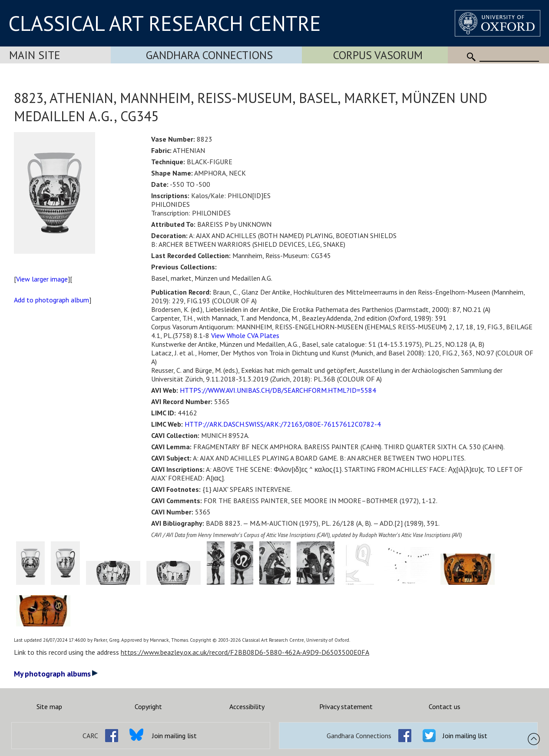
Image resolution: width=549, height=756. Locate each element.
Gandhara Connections (209, 55)
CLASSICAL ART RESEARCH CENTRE (165, 23)
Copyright (148, 706)
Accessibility (247, 706)
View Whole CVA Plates (245, 335)
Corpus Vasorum (378, 55)
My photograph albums (56, 674)
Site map (49, 706)
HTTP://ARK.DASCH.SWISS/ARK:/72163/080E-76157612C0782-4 (283, 424)
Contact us (445, 706)
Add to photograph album (51, 300)
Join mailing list (174, 736)
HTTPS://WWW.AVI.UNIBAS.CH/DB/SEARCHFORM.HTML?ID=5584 (278, 390)
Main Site (35, 55)
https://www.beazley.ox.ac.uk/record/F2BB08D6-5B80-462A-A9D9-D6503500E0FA (245, 652)
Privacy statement (346, 706)
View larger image (42, 279)
